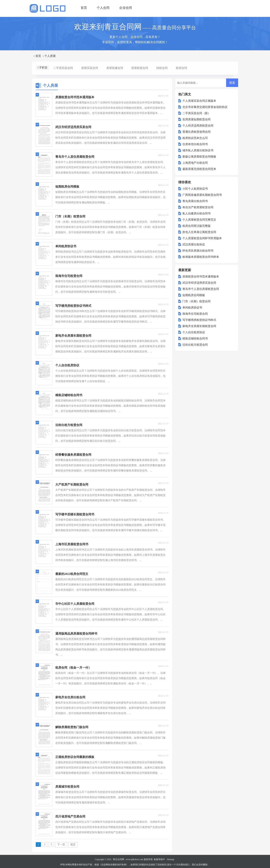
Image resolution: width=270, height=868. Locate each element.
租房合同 (181, 68)
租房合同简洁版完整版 (196, 226)
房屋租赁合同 (140, 68)
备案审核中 (159, 859)
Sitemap (171, 859)
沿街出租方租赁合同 (195, 345)
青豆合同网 (118, 859)
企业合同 (126, 8)
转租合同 (162, 68)
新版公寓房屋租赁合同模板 (199, 157)
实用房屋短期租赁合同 (196, 119)
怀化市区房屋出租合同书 (198, 251)
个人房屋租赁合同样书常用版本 (202, 238)
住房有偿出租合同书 (195, 144)
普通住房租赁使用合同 (196, 132)
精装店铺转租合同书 (195, 339)
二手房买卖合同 (63, 68)
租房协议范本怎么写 (195, 138)
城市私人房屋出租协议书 (198, 150)
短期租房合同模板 (194, 295)
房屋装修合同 (115, 68)
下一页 (61, 845)
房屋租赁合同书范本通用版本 (201, 277)
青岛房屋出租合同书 (195, 201)
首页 (84, 8)
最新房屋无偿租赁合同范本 (199, 169)
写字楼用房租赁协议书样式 (199, 320)
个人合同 (103, 8)
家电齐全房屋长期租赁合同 (199, 326)
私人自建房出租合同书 (196, 213)
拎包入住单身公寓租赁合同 (199, 232)
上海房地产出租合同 (195, 163)
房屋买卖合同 (90, 68)
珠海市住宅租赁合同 (195, 314)
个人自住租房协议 (194, 332)
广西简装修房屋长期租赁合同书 (202, 195)
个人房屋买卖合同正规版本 (199, 101)
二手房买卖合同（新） (196, 113)
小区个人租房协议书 (195, 189)
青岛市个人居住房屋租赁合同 (201, 289)
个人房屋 (50, 56)
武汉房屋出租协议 (194, 244)
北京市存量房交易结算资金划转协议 (205, 107)
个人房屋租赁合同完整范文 (199, 220)
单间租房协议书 (192, 308)
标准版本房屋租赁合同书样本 (201, 257)
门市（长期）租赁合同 (196, 301)
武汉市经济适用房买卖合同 (199, 283)
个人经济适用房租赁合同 (198, 126)
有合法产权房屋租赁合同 (198, 207)
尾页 (73, 845)
